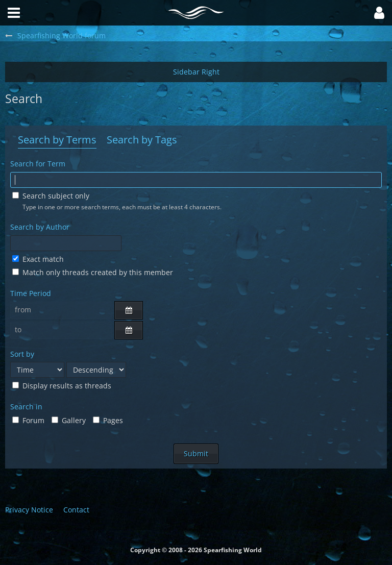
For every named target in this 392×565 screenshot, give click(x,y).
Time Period (31, 293)
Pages (108, 420)
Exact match (38, 259)
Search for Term (38, 164)
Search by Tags (142, 140)
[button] (379, 13)
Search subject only (51, 196)
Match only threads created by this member (93, 272)
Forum (28, 420)
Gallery (69, 420)
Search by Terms (57, 140)
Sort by (22, 354)
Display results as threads (62, 386)
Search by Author (40, 227)
